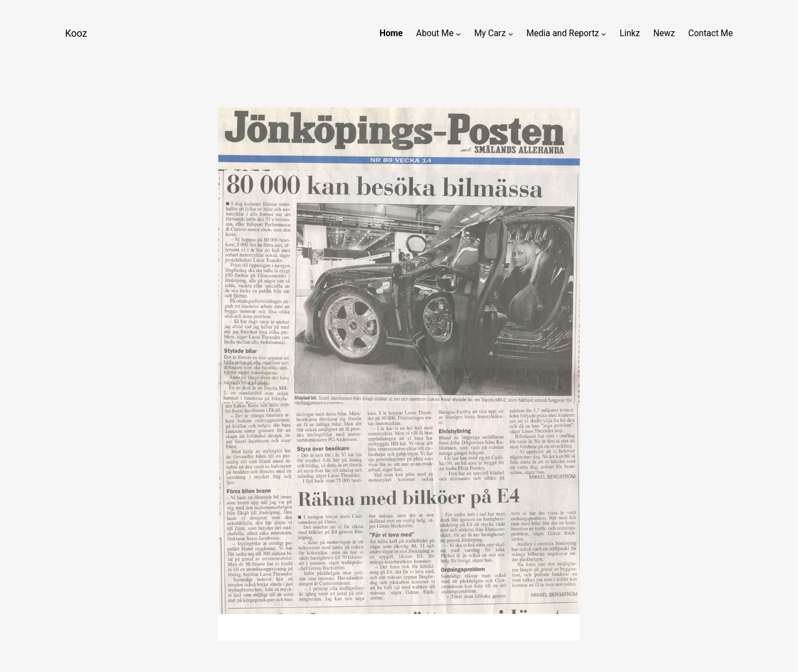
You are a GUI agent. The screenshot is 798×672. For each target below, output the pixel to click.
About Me (435, 33)
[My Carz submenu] (511, 34)
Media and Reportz (563, 33)
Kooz (76, 33)
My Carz (490, 33)
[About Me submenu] (458, 34)
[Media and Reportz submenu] (604, 34)
